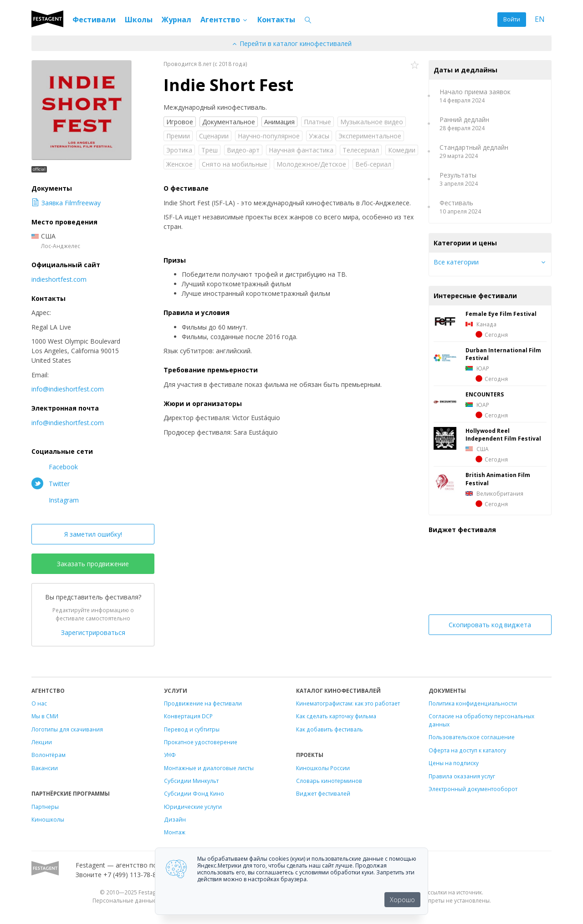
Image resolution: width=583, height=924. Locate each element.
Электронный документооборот (473, 789)
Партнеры (45, 807)
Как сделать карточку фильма (336, 716)
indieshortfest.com (59, 279)
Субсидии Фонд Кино (194, 793)
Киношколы (48, 819)
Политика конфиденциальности (473, 703)
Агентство (224, 20)
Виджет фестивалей (323, 793)
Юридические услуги (193, 807)
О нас (39, 703)
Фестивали (94, 20)
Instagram (55, 500)
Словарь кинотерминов (329, 781)
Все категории (456, 262)
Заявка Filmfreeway (66, 203)
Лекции (42, 742)
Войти (512, 19)
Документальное (229, 122)
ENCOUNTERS (485, 394)
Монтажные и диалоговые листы (209, 768)
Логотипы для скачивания (67, 729)
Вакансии (45, 768)
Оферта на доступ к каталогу (467, 750)
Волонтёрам (49, 755)
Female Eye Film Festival (501, 314)
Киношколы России (323, 768)
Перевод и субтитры (192, 729)
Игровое (180, 122)
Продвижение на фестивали (203, 703)
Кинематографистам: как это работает (348, 703)
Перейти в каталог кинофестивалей (291, 43)
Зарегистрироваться (93, 632)
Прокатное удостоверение (201, 742)
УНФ (170, 755)
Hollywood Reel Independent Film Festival (503, 435)
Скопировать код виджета (490, 625)
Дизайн (175, 819)
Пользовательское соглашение (472, 737)
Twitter (51, 483)
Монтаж (175, 832)
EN (540, 19)
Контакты (276, 20)
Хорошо (402, 900)
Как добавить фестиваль (330, 729)
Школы (139, 20)
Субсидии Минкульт (191, 781)
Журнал (176, 20)
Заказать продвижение (93, 564)
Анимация (279, 122)
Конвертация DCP (188, 716)
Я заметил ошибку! (93, 534)
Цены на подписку (454, 763)
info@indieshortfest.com (68, 389)
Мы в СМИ (45, 716)
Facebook (55, 467)
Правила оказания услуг (462, 776)
